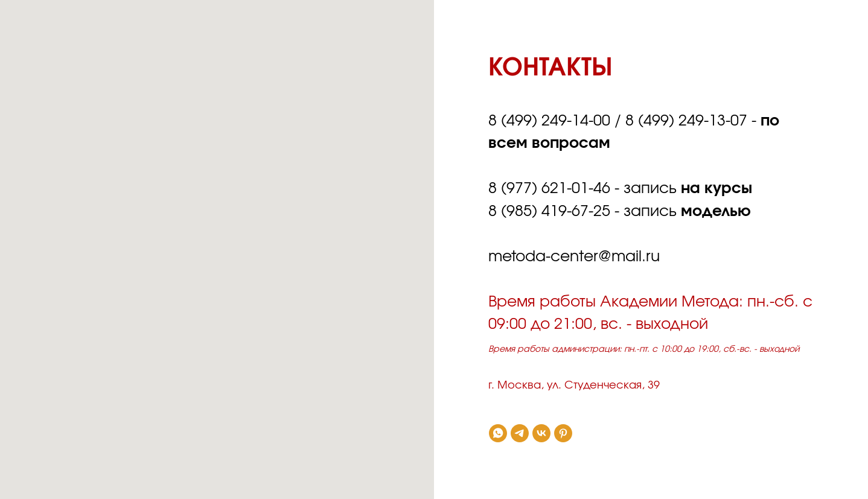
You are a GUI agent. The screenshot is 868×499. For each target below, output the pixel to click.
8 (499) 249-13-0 (682, 121)
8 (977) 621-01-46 (549, 189)
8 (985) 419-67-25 (549, 211)
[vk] (541, 433)
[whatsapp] (498, 433)
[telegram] (520, 433)
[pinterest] (563, 433)
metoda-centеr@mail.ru (574, 257)
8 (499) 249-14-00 (549, 121)
